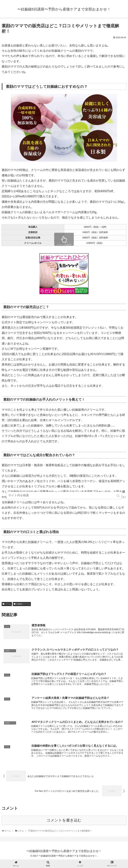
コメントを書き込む (64, 821)
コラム (8, 604)
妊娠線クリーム (23, 604)
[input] (64, 499)
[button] (118, 499)
